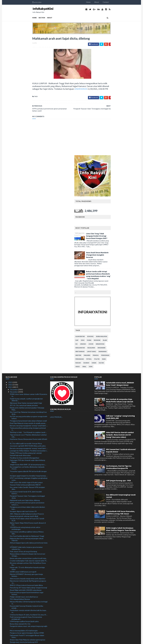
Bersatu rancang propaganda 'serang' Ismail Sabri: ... (29, 307)
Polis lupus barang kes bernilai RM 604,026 (25, 540)
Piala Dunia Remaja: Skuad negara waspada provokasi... (25, 527)
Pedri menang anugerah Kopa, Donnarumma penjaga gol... (26, 499)
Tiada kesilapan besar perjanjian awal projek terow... (29, 546)
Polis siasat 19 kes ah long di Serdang (23, 433)
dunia (116, 221)
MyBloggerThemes (49, 641)
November (14, 273)
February (14, 624)
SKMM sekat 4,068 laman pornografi (23, 453)
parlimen (114, 236)
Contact (132, 2)
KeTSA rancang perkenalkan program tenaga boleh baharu (29, 299)
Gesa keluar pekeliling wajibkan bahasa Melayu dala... (27, 414)
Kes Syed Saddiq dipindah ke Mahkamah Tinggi (27, 417)
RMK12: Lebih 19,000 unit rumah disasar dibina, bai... (27, 585)
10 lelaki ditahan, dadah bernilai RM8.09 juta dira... (28, 596)
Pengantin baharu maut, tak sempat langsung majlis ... (29, 508)
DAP (103, 221)
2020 (10, 629)
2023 (10, 263)
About (123, 2)
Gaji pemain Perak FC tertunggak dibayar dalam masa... (27, 518)
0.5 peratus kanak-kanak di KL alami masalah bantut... (26, 374)
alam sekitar (107, 218)
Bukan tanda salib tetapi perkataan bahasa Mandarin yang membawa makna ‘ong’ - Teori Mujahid (125, 156)
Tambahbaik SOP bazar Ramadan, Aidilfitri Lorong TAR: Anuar (120, 394)
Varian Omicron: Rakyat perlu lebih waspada (26, 532)
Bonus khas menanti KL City (20, 505)
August (13, 610)
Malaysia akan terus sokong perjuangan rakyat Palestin (27, 421)
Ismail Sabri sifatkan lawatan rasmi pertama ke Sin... (28, 603)
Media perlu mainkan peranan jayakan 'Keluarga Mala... (27, 290)
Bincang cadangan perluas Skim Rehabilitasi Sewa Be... (28, 445)
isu (103, 225)
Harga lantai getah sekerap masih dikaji (24, 397)
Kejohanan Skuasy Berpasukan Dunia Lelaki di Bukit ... (29, 321)
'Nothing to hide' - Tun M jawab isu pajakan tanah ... (28, 314)
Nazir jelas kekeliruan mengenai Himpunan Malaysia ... (28, 577)
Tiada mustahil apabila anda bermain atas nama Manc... (27, 581)
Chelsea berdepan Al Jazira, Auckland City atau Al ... (29, 496)
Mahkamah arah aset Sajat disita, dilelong (25, 381)
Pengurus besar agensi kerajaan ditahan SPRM (27, 514)
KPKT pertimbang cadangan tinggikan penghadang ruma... (29, 360)
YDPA (117, 248)
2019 (10, 631)
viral (111, 248)
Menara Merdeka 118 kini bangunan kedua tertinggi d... (29, 484)
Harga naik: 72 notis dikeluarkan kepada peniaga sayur (27, 450)
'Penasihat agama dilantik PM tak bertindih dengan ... (28, 354)
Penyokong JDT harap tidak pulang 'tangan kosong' (29, 469)
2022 (10, 266)
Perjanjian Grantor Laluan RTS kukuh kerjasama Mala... (27, 543)
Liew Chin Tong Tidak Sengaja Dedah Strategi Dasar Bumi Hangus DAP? (123, 117)
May (12, 617)
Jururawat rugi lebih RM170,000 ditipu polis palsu (28, 327)
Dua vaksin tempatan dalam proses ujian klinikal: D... (29, 549)
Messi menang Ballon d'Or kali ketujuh (24, 512)
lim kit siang (118, 233)
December (14, 271)
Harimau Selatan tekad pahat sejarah (23, 530)
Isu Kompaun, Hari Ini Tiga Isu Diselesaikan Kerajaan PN (119, 348)
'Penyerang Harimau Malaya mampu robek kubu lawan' (27, 554)
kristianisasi (106, 233)
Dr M (109, 221)
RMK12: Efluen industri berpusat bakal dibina (26, 467)
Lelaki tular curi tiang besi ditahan (22, 573)
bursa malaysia (128, 218)
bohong (117, 218)
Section (15, 18)
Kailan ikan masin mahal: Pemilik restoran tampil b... (28, 600)
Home (115, 2)
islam (131, 221)
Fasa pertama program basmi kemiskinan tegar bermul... (27, 475)
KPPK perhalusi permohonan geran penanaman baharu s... (27, 385)
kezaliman (118, 229)
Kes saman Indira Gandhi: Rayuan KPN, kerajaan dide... (27, 369)
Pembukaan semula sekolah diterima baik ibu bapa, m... (28, 492)
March (13, 622)
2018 (10, 634)
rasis (130, 240)
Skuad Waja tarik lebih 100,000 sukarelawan (26, 471)
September (14, 607)
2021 (10, 268)
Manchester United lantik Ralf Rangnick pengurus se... (28, 463)
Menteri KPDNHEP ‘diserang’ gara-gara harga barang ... (26, 456)
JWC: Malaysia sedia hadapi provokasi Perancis (27, 395)
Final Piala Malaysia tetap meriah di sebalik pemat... (28, 304)
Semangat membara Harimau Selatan (23, 535)
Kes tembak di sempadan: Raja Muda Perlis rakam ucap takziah (120, 282)
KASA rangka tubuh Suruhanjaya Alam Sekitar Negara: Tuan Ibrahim (121, 410)
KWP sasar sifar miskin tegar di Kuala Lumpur (26, 364)
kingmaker (128, 229)
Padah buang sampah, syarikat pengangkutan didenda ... (26, 281)
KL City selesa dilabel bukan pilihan (23, 537)
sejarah (113, 244)
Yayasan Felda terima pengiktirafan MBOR (25, 366)
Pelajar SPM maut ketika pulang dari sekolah (26, 334)
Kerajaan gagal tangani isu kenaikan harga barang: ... (29, 357)
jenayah (110, 225)
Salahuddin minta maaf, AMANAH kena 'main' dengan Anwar (120, 265)
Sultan (128, 244)
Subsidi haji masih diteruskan (20, 337)
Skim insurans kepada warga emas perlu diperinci (28, 460)
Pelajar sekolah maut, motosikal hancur (24, 478)
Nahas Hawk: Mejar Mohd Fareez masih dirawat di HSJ (28, 405)
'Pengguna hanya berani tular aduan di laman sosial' (28, 302)
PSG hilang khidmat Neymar (20, 480)
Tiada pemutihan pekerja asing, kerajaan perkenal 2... (28, 310)
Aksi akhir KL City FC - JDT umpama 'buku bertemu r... (28, 570)
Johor (117, 225)
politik (123, 240)
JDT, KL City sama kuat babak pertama (24, 287)
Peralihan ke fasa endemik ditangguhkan (25, 339)
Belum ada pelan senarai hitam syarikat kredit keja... (28, 439)
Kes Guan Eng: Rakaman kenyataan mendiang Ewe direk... (28, 294)
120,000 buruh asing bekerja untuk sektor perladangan (25, 410)
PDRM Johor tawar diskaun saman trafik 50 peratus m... (29, 276)
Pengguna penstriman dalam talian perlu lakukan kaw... (27, 389)
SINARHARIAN (54, 90)
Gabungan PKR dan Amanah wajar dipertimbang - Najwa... (28, 342)
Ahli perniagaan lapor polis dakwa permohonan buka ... (29, 425)
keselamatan (107, 229)
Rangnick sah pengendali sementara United (26, 551)
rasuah (105, 244)
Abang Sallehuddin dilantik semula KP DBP (25, 567)
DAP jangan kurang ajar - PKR (118, 362)
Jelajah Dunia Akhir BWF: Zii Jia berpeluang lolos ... (28, 346)
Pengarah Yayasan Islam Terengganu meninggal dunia (27, 378)
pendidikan (132, 236)
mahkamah (129, 233)
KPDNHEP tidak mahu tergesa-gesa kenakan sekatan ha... (26, 429)
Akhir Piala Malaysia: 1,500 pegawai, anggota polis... (28, 598)
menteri (105, 236)
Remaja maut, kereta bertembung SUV (24, 523)
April (12, 619)
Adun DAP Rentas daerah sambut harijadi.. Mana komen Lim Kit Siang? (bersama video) (120, 316)
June (12, 615)
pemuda (122, 236)
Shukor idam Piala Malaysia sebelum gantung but (28, 521)
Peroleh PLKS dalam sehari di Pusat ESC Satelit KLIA (27, 401)
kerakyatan (127, 225)
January (13, 627)
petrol (116, 240)
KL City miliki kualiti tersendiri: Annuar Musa (26, 325)
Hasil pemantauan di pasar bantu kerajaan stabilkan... (25, 563)
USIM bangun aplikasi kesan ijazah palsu (24, 503)
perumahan (106, 240)
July (12, 612)
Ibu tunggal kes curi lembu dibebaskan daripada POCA (27, 349)
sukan (121, 244)
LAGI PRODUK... (56, 298)
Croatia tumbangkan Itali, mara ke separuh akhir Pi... (29, 442)
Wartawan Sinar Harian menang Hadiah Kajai (26, 284)
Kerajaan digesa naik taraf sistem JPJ (23, 393)
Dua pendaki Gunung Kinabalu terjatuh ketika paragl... (26, 488)
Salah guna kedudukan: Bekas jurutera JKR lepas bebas (28, 592)
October (14, 605)
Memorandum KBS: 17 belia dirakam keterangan (27, 589)
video (104, 248)
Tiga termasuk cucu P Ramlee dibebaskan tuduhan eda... (28, 317)
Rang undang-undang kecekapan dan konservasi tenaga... (27, 436)
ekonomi (124, 221)
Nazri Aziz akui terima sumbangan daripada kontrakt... (25, 559)
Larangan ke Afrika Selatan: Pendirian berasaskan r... (29, 332)
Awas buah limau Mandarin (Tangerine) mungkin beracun (124, 136)
